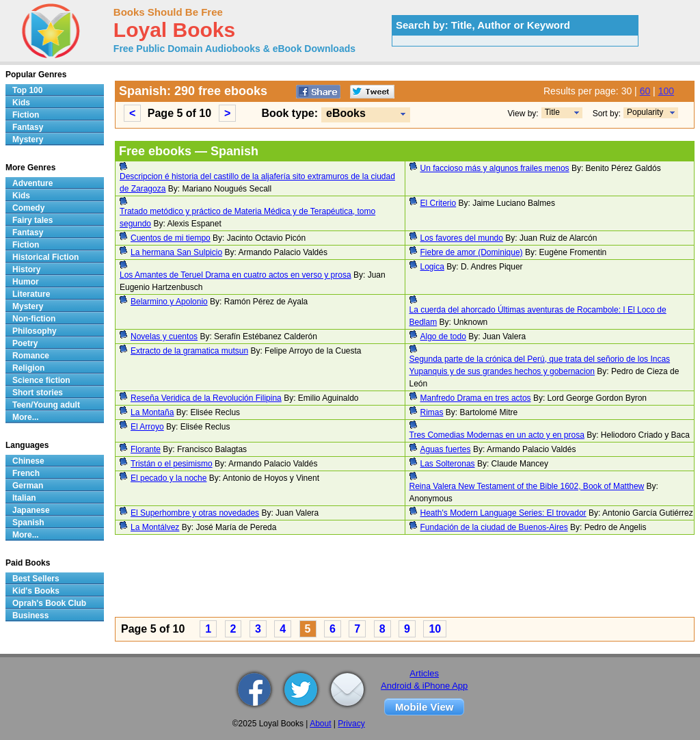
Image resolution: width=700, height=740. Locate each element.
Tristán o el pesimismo (172, 464)
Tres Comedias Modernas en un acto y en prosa (497, 435)
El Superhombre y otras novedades (195, 513)
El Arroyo (147, 427)
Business (30, 616)
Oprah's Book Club (49, 603)
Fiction (26, 115)
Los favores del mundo (462, 238)
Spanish (28, 523)
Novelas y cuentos (164, 336)
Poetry (25, 343)
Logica (432, 267)
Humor (26, 282)
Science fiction (41, 380)
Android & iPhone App (424, 686)
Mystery (28, 140)
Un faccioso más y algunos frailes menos (495, 168)
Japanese (31, 510)
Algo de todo (443, 336)
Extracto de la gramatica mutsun (189, 351)
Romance (31, 356)
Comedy (28, 208)
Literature (31, 294)
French (26, 473)
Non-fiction (34, 319)
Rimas (432, 412)
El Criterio (439, 203)
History (26, 269)
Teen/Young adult (46, 405)
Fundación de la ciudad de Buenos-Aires (494, 527)
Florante (146, 449)
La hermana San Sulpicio (176, 252)
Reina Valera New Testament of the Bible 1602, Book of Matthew (527, 486)
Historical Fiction (45, 257)
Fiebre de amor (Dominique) (472, 252)
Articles (424, 673)
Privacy (351, 724)
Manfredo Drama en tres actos (476, 398)
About (320, 724)
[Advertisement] (405, 578)
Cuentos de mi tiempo (171, 238)
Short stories (38, 393)
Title (552, 112)
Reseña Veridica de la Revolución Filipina (206, 398)
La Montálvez (155, 527)
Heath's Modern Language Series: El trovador (503, 513)
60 (645, 91)
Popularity (645, 112)
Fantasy (28, 127)
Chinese (28, 461)
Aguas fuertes (446, 449)
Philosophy (35, 331)
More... (26, 417)
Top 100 (27, 90)
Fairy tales (32, 220)
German (28, 486)
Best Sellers (36, 579)
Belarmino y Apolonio (169, 302)
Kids (21, 103)
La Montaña (152, 412)
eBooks (346, 113)
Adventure (32, 183)
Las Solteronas (448, 464)
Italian (24, 498)
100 (666, 91)
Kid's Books (36, 591)
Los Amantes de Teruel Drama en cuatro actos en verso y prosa (235, 275)
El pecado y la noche (169, 478)
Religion (28, 368)
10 (435, 629)
